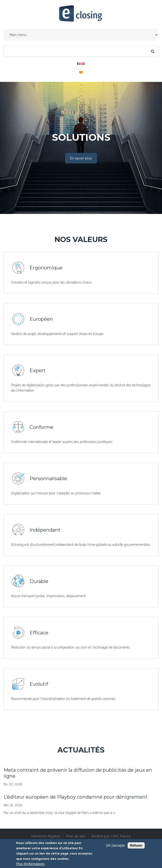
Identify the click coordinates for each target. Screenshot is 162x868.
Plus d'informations (30, 864)
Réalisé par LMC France (111, 836)
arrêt (18, 813)
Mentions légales (46, 836)
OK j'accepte (115, 845)
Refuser (136, 845)
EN (83, 64)
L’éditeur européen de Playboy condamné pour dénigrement (76, 797)
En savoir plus (81, 158)
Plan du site (76, 836)
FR (79, 64)
